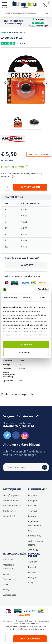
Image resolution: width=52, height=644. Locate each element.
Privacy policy (35, 536)
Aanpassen (26, 352)
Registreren (34, 495)
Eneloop (32, 572)
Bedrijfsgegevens (11, 495)
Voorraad (33, 511)
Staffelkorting (10, 511)
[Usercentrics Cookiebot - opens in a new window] (37, 290)
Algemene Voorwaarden (34, 523)
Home (4, 32)
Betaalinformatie (11, 500)
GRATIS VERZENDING (39, 154)
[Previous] (6, 83)
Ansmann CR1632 (17, 32)
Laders (6, 584)
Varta (31, 583)
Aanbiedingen (10, 595)
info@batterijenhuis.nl (19, 426)
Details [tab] (27, 297)
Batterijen (8, 560)
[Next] (46, 83)
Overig (6, 590)
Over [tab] (43, 297)
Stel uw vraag (26, 265)
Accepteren (26, 344)
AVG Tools (33, 550)
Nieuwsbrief (9, 516)
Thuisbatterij (9, 579)
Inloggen (32, 500)
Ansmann (33, 562)
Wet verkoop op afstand (36, 543)
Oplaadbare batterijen (9, 567)
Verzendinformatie (12, 506)
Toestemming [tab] (10, 297)
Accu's (6, 574)
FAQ (30, 531)
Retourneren (34, 516)
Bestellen (33, 506)
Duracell (32, 567)
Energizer (33, 578)
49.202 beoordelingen (38, 26)
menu (4, 5)
